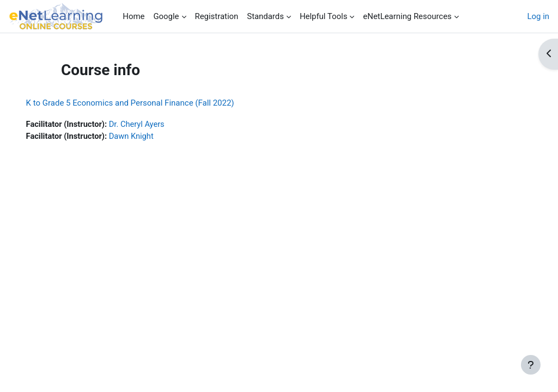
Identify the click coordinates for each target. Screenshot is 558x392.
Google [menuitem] (166, 16)
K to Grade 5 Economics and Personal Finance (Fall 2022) (145, 103)
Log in (538, 16)
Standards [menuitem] (265, 16)
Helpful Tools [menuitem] (323, 16)
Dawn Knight (149, 137)
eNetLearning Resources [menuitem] (407, 16)
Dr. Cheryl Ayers (154, 125)
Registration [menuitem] (217, 16)
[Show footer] (531, 365)
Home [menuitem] (134, 16)
